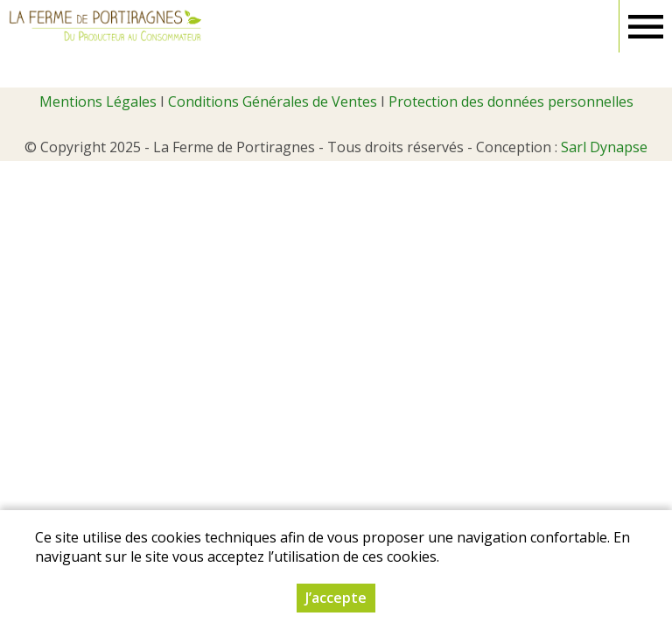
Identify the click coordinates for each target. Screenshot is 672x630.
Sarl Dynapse (604, 147)
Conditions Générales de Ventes (273, 101)
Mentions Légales (98, 101)
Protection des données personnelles (511, 101)
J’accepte (336, 598)
